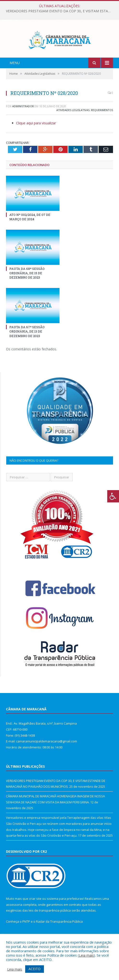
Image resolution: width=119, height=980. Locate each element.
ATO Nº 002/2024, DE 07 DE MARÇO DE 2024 (30, 231)
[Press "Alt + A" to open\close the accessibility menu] (113, 496)
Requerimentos (102, 124)
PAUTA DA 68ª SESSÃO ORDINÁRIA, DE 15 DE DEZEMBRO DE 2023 (27, 287)
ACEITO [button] (35, 969)
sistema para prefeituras (65, 913)
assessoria (14, 919)
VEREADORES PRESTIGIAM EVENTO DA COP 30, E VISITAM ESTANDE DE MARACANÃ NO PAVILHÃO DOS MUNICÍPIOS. (61, 11)
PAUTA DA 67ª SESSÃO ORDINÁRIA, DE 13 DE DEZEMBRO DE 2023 (27, 346)
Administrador (23, 120)
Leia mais (86, 955)
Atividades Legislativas (73, 124)
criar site (35, 913)
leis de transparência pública (50, 925)
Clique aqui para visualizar (36, 137)
